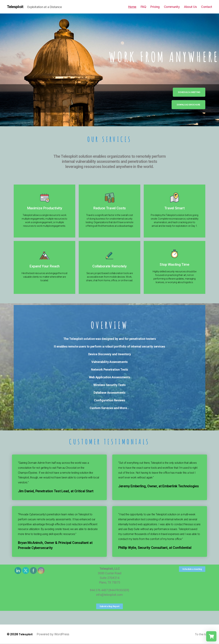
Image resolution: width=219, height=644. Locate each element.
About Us (190, 7)
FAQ (143, 7)
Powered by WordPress (54, 634)
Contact (207, 7)
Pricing (155, 7)
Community (172, 7)
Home (132, 7)
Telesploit (16, 7)
